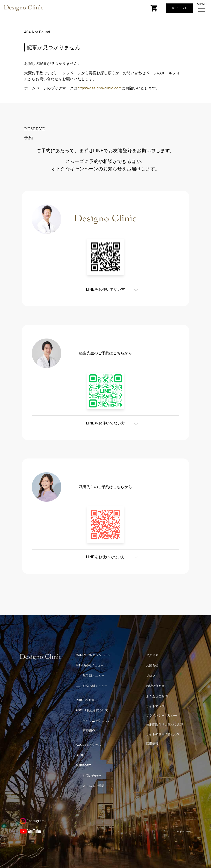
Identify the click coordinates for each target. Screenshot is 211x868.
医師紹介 (89, 731)
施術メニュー (90, 665)
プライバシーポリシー (162, 716)
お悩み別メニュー (95, 686)
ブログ (151, 676)
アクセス (88, 745)
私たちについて (92, 710)
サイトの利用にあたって (163, 734)
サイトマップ (155, 706)
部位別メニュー (94, 676)
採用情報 (152, 744)
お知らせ (152, 665)
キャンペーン (93, 655)
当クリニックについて (98, 721)
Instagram (32, 821)
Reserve (179, 8)
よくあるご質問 (94, 786)
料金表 (85, 700)
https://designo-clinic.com (100, 88)
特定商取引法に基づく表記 (165, 725)
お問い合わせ (92, 776)
